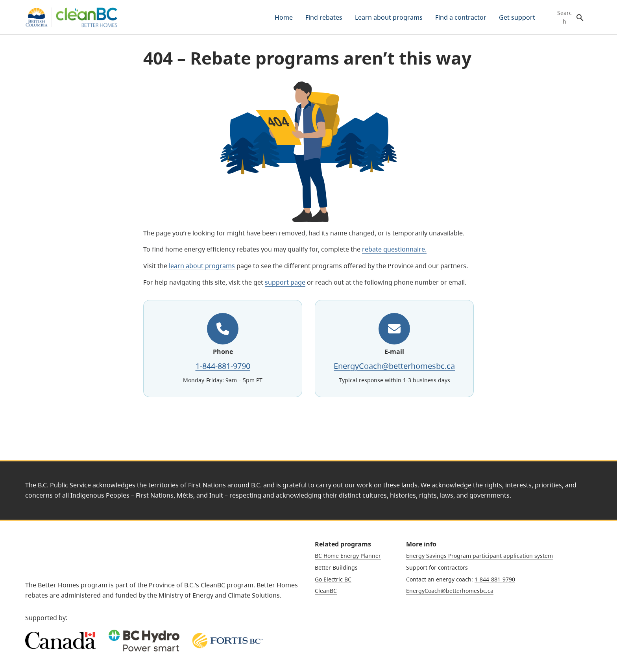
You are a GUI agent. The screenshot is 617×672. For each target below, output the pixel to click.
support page (285, 282)
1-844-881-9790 (223, 366)
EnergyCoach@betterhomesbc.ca (394, 366)
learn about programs (202, 266)
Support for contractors (437, 567)
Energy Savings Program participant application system (479, 556)
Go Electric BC (333, 579)
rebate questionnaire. (394, 249)
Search (564, 17)
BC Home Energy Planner (348, 556)
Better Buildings (336, 567)
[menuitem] (284, 17)
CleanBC (326, 591)
